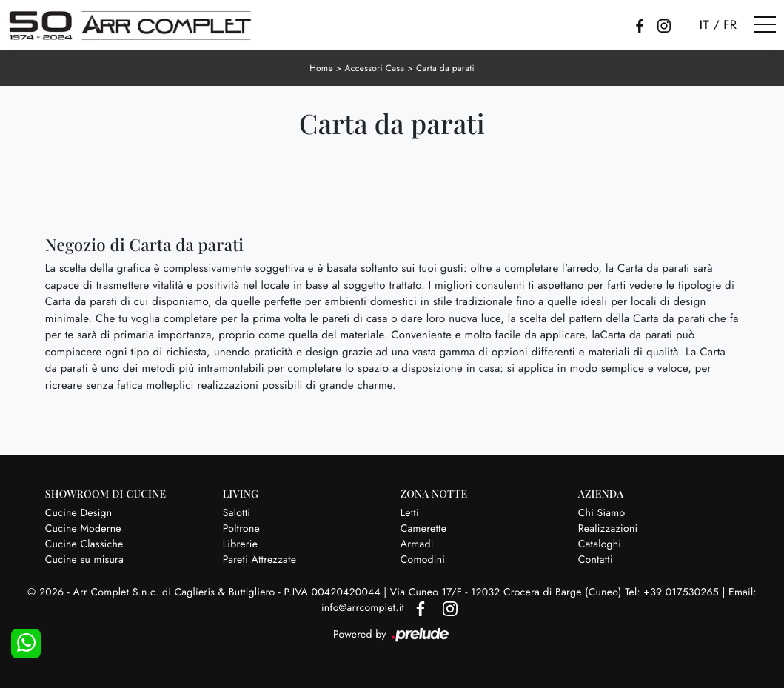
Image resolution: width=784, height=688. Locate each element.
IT (704, 25)
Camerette (423, 529)
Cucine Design (79, 513)
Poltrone (241, 529)
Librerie (240, 544)
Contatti (596, 560)
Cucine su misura (84, 560)
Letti (410, 513)
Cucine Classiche (84, 544)
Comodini (423, 560)
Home (321, 68)
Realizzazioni (608, 529)
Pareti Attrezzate (259, 560)
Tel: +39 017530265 (673, 592)
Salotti (237, 513)
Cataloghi (600, 544)
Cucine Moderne (83, 529)
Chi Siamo (602, 513)
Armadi (417, 544)
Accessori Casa (375, 68)
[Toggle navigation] (765, 25)
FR (730, 25)
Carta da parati (445, 68)
